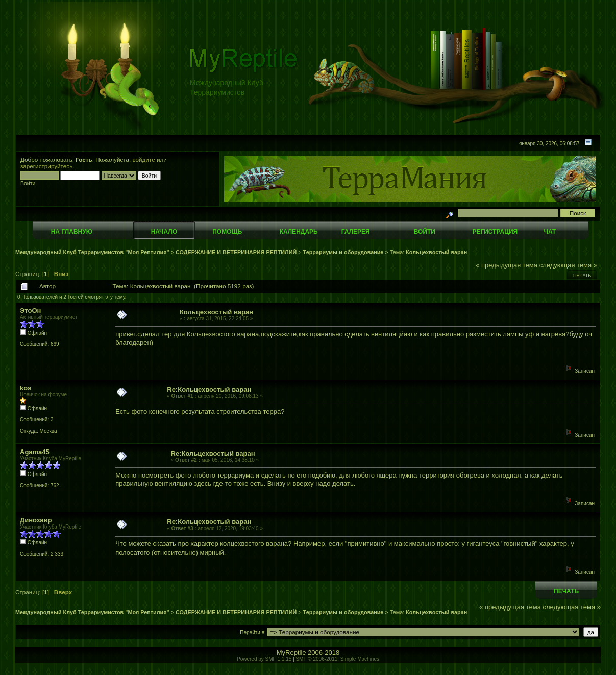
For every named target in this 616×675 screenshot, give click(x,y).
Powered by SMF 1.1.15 (264, 659)
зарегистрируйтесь (46, 166)
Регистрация (495, 232)
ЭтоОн (30, 310)
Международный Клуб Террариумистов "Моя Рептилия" (92, 252)
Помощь (227, 232)
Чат (550, 232)
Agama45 (35, 452)
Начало (164, 232)
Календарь (299, 232)
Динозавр (36, 520)
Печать (582, 276)
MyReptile (291, 652)
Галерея (356, 232)
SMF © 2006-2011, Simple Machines (337, 659)
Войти (425, 232)
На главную (72, 232)
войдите (144, 159)
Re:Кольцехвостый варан (209, 390)
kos (26, 388)
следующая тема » (569, 265)
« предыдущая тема (507, 265)
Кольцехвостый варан (436, 252)
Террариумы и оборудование (343, 252)
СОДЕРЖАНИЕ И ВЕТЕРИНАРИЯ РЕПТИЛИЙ (237, 252)
